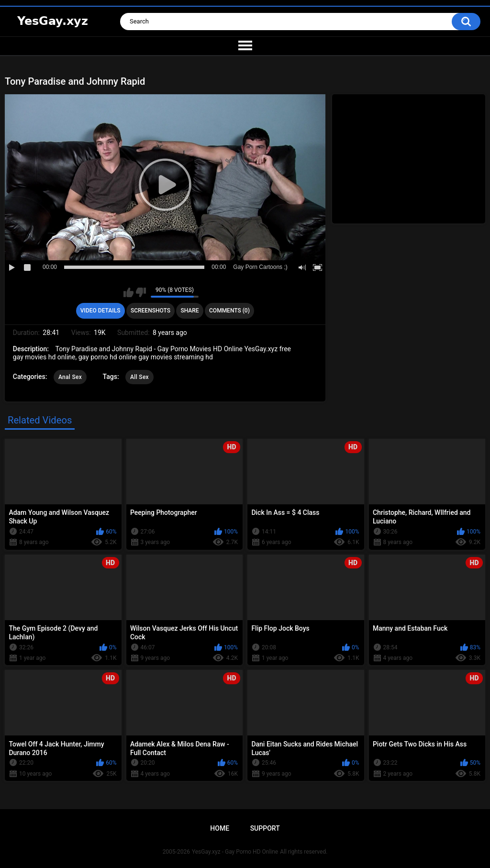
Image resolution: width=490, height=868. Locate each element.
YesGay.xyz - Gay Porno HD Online (235, 852)
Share (189, 311)
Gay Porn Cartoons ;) (260, 267)
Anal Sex (70, 377)
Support (265, 828)
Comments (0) (229, 311)
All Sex (139, 377)
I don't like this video (141, 292)
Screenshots (150, 311)
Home (220, 828)
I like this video (128, 292)
